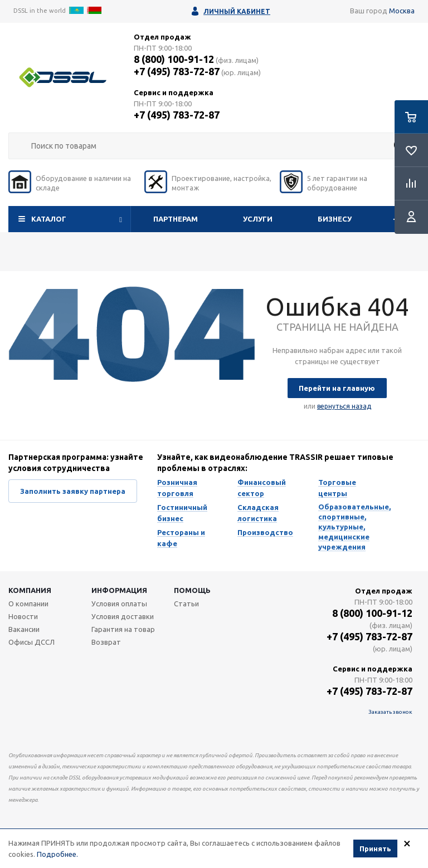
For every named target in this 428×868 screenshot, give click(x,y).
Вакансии (24, 629)
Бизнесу (335, 219)
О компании (28, 604)
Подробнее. (57, 854)
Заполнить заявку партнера (73, 491)
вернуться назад (344, 406)
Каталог (49, 219)
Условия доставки (123, 616)
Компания (30, 590)
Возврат (106, 642)
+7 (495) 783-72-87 (177, 71)
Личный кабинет (237, 11)
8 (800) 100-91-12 (174, 59)
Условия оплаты (119, 604)
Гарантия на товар (123, 629)
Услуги (258, 219)
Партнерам (176, 219)
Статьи (186, 604)
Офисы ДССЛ (31, 642)
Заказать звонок (390, 712)
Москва (402, 11)
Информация (119, 590)
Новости (23, 616)
